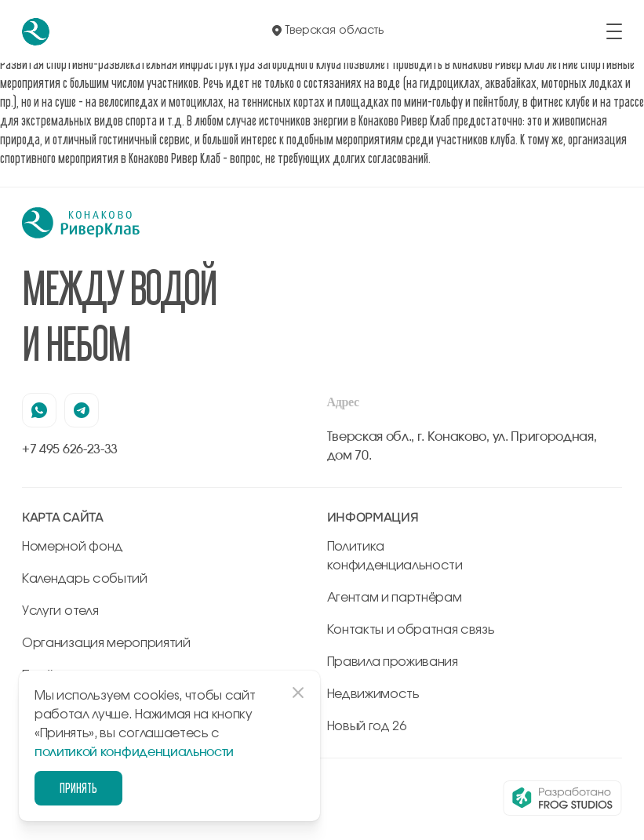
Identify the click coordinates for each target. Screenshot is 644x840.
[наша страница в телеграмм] (82, 410)
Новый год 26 (367, 726)
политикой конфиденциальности (134, 752)
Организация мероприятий (106, 643)
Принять (78, 788)
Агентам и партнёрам (395, 598)
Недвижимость (373, 694)
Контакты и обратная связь (411, 630)
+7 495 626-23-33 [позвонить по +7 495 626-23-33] (70, 449)
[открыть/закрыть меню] (614, 31)
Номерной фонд (73, 547)
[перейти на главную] (36, 32)
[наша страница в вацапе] (39, 410)
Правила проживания (393, 662)
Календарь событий (85, 579)
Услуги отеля (60, 611)
